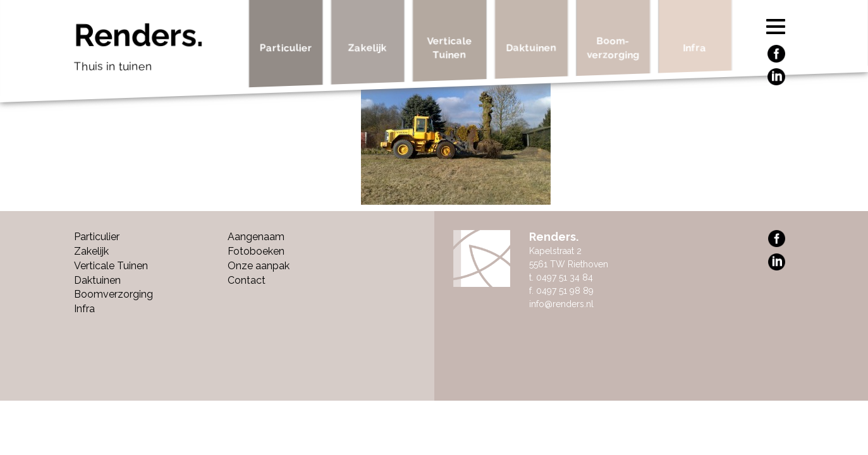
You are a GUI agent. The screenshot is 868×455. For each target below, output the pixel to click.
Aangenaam (256, 237)
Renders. (157, 51)
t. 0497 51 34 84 (561, 277)
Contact (247, 280)
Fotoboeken (256, 251)
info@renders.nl (561, 304)
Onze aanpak (259, 266)
